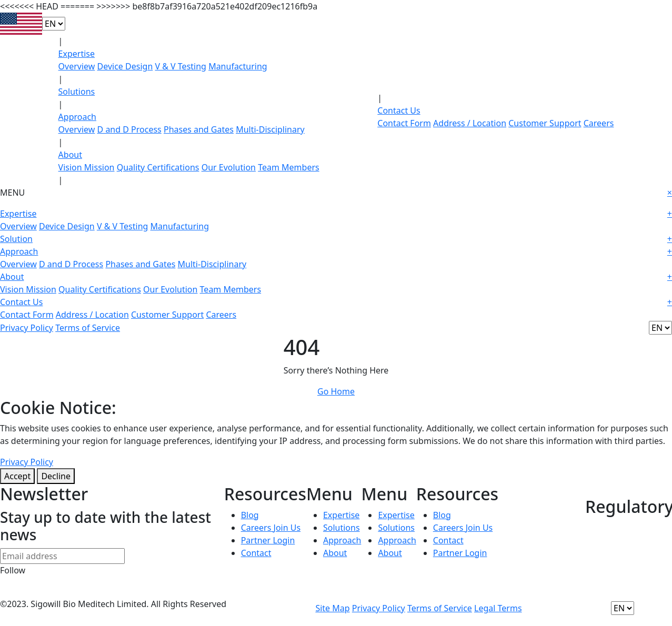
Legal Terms (498, 608)
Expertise (77, 54)
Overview (77, 66)
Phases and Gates (199, 129)
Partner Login (268, 540)
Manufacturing (238, 66)
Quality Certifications (158, 167)
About (70, 155)
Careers (599, 123)
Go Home (336, 391)
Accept (17, 476)
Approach (77, 117)
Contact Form (404, 123)
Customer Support (545, 123)
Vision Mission (87, 167)
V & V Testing (180, 66)
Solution (336, 239)
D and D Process (129, 129)
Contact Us (399, 110)
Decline (56, 476)
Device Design (125, 66)
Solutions (77, 92)
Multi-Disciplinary (270, 129)
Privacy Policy (27, 328)
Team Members (289, 167)
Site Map (332, 608)
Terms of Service (88, 328)
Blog (250, 515)
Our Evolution (229, 167)
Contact (256, 553)
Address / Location (470, 123)
